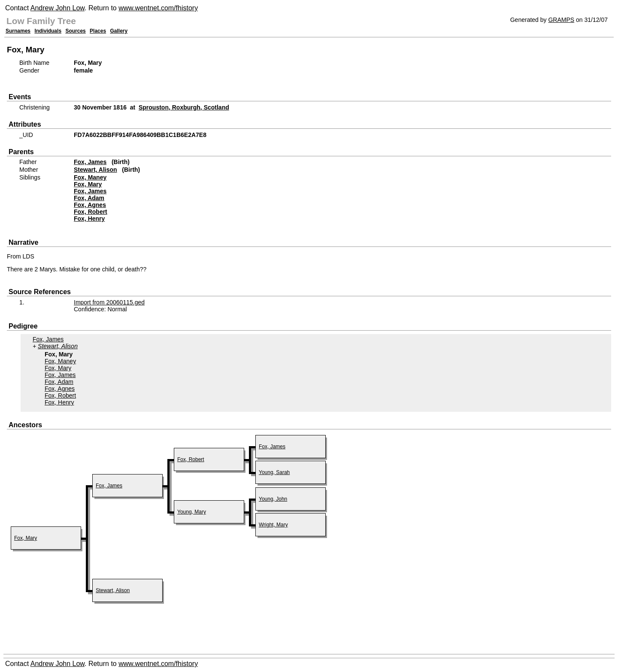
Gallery (119, 31)
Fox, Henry (89, 219)
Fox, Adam (89, 198)
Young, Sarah (274, 472)
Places (98, 31)
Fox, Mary (88, 184)
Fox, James (90, 162)
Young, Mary (192, 512)
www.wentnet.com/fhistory (158, 8)
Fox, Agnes (90, 205)
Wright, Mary (273, 525)
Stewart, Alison (95, 170)
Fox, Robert (91, 212)
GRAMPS (561, 20)
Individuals (48, 31)
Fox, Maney (90, 177)
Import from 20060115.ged (109, 302)
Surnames (18, 31)
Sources (75, 31)
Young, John (273, 499)
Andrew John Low (58, 8)
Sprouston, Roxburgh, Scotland (184, 107)
